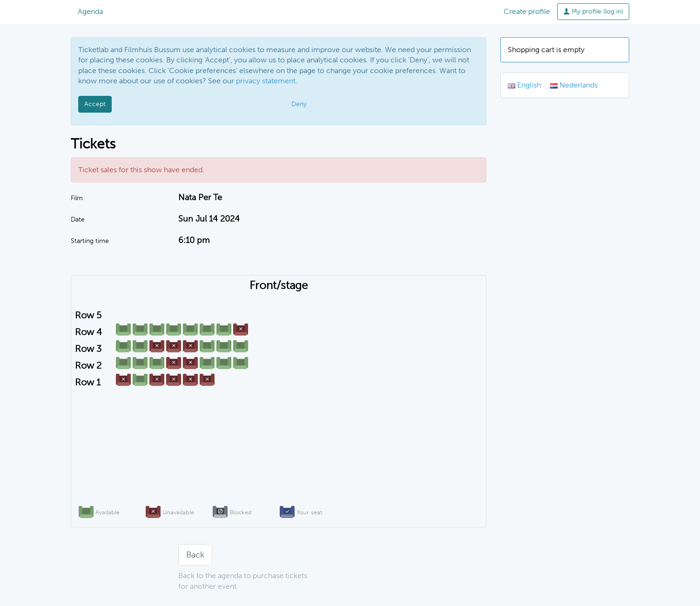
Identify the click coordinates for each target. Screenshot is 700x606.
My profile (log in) (593, 11)
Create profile (527, 11)
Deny (299, 104)
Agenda (90, 11)
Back (195, 555)
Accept (95, 104)
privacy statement (266, 81)
